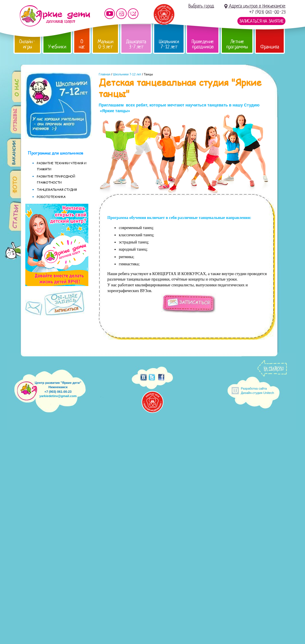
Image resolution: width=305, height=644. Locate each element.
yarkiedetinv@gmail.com (58, 396)
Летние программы (237, 44)
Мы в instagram (121, 14)
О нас (82, 44)
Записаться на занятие (261, 21)
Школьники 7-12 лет (169, 44)
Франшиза (270, 47)
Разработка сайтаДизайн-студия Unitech (257, 391)
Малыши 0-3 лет (105, 44)
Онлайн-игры (27, 44)
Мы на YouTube (110, 14)
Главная (105, 74)
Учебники (57, 47)
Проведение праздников (203, 44)
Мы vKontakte (133, 14)
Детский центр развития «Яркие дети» (55, 16)
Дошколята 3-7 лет (136, 44)
